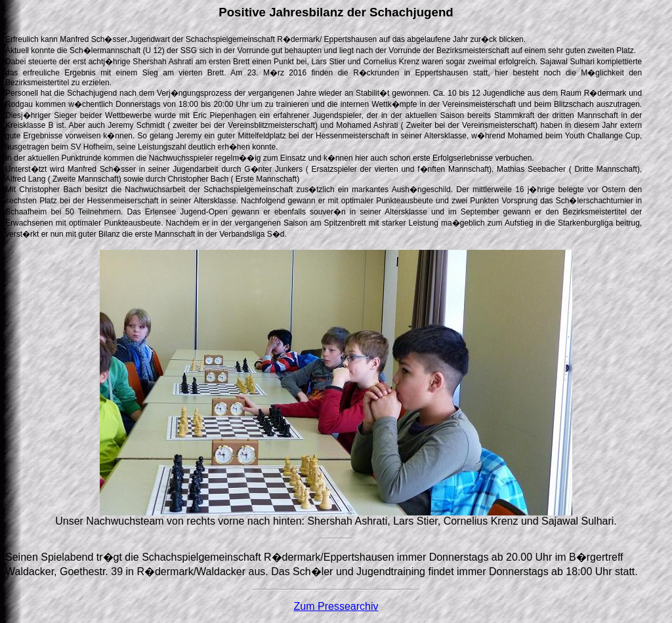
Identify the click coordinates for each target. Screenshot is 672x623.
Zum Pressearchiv (336, 606)
